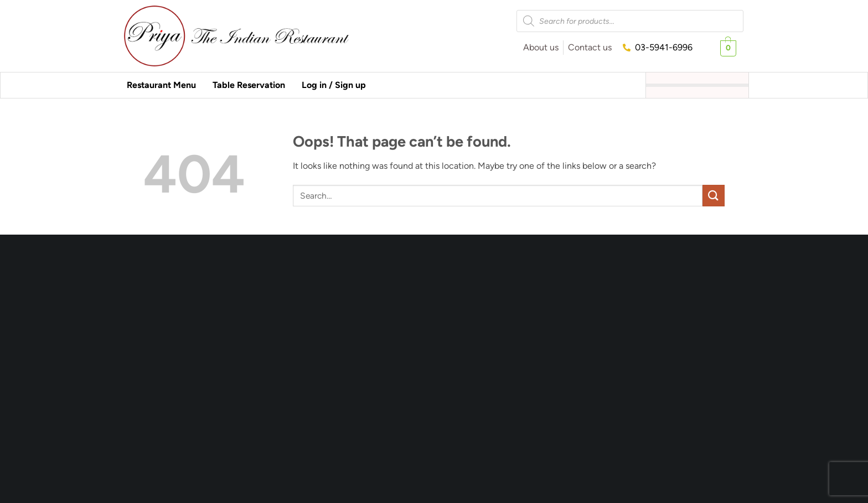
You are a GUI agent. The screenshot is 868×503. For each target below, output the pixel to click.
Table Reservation (249, 85)
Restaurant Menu (161, 85)
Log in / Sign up (334, 85)
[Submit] (714, 196)
